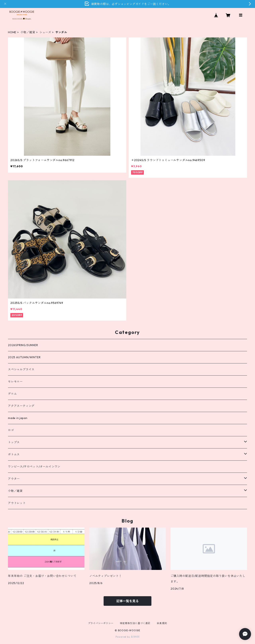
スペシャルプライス (21, 369)
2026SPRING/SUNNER (23, 345)
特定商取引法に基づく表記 (135, 623)
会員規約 (162, 623)
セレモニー (15, 382)
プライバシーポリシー (101, 623)
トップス (14, 442)
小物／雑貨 (28, 32)
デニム (12, 394)
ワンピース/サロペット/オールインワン (34, 467)
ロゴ (11, 430)
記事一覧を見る (127, 601)
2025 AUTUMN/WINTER (24, 357)
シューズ (45, 32)
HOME (12, 32)
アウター (14, 479)
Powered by (128, 637)
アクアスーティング (21, 406)
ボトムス (14, 454)
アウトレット (17, 503)
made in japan (18, 418)
